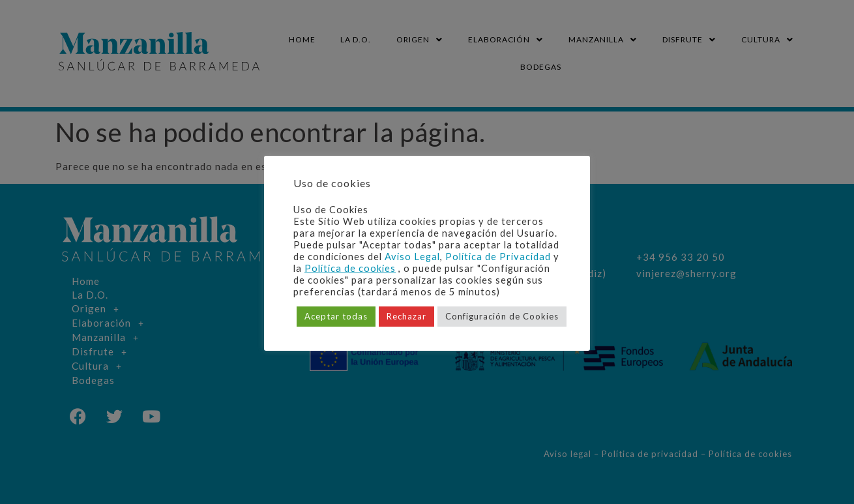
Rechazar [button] (406, 316)
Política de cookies (350, 268)
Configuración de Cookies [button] (502, 316)
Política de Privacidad (498, 257)
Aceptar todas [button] (336, 316)
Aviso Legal (412, 257)
